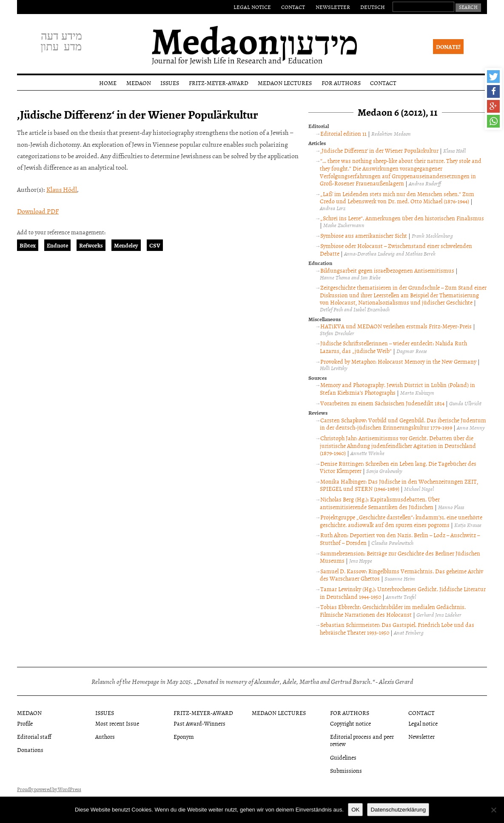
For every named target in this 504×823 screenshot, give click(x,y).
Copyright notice (350, 723)
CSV (155, 245)
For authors (341, 83)
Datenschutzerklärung (398, 810)
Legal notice (252, 7)
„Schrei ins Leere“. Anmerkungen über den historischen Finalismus (402, 218)
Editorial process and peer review (362, 740)
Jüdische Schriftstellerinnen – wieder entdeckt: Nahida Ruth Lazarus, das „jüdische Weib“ (393, 347)
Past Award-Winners (199, 723)
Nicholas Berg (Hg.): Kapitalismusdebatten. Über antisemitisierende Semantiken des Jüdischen (380, 503)
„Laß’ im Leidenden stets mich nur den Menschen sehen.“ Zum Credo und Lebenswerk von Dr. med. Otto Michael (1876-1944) (397, 198)
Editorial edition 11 (343, 133)
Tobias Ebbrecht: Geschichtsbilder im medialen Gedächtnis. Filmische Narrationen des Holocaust (393, 611)
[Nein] (493, 810)
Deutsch (373, 7)
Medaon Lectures (285, 83)
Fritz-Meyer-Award (219, 83)
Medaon (139, 83)
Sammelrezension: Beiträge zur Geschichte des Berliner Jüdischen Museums (400, 557)
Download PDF (38, 211)
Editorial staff (34, 736)
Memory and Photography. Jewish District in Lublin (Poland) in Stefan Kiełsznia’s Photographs (397, 389)
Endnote (57, 245)
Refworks (91, 245)
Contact (293, 7)
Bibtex (28, 245)
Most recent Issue (117, 723)
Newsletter (333, 7)
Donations (30, 750)
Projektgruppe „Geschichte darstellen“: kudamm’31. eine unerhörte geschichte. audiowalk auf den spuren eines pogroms (401, 521)
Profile (25, 723)
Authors (105, 736)
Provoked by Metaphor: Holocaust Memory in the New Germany (398, 361)
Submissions (346, 770)
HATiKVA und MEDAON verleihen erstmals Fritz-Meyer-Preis (396, 326)
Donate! (448, 47)
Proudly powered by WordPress (49, 789)
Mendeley (126, 245)
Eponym (184, 736)
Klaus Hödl (62, 189)
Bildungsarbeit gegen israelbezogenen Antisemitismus (387, 270)
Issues (170, 83)
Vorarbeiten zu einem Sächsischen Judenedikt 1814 (382, 403)
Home (108, 83)
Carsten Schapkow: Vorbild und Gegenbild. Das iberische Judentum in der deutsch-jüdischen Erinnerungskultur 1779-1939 (403, 424)
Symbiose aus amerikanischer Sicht (364, 235)
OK (355, 810)
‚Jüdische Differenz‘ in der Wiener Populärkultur (379, 150)
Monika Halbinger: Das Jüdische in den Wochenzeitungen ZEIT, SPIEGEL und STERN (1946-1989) (399, 485)
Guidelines (343, 757)
